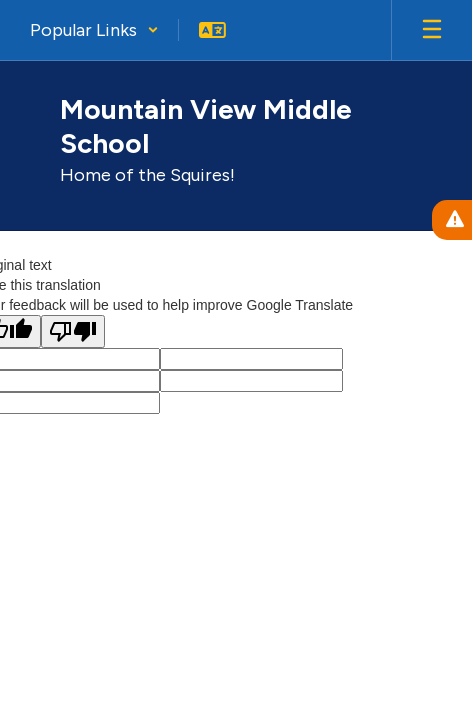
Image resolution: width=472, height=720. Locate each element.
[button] (94, 30)
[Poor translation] (73, 331)
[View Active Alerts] (452, 220)
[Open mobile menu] (432, 30)
